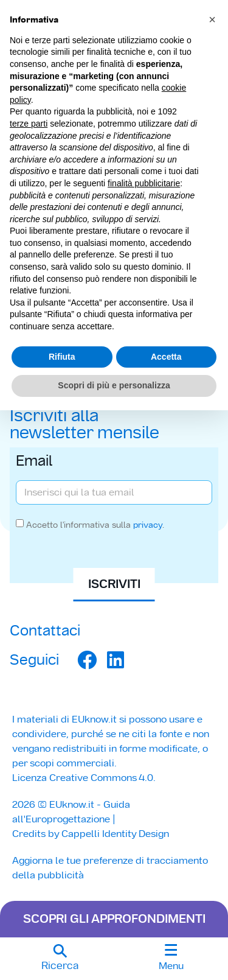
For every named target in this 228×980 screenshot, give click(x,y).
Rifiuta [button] (62, 357)
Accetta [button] (166, 357)
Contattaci (45, 630)
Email (34, 462)
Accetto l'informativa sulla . (95, 525)
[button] (60, 959)
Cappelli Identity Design (115, 834)
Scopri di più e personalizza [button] (114, 385)
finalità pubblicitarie (144, 183)
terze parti (29, 124)
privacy (148, 525)
